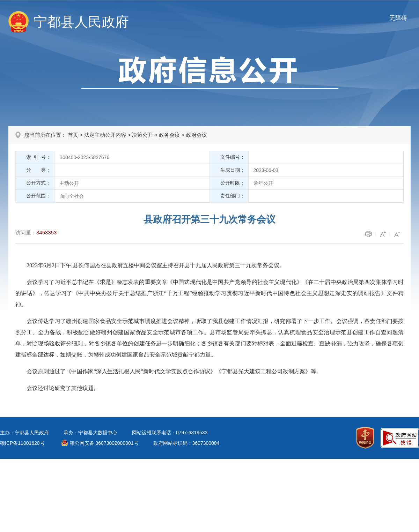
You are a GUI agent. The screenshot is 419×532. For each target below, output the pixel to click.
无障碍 (398, 18)
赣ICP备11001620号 (22, 443)
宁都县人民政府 (81, 22)
